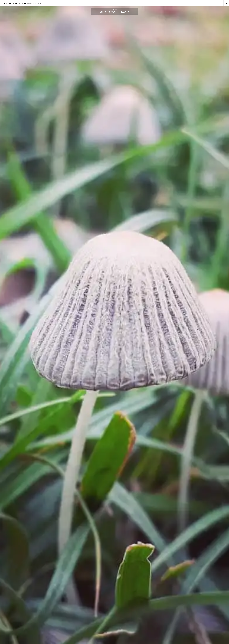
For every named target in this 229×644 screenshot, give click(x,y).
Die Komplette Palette (14, 4)
